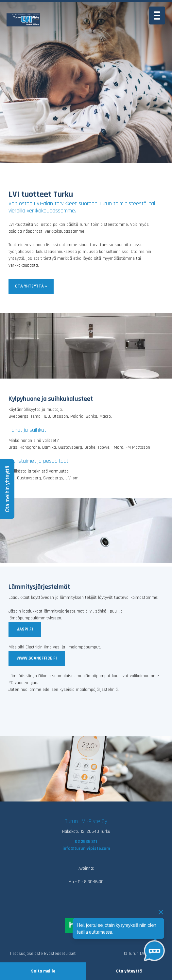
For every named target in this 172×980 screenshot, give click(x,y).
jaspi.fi (25, 629)
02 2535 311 (86, 842)
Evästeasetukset (60, 954)
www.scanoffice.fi (37, 658)
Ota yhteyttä (129, 971)
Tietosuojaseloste (26, 954)
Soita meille (43, 971)
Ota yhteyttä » (31, 286)
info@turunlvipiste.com (86, 848)
